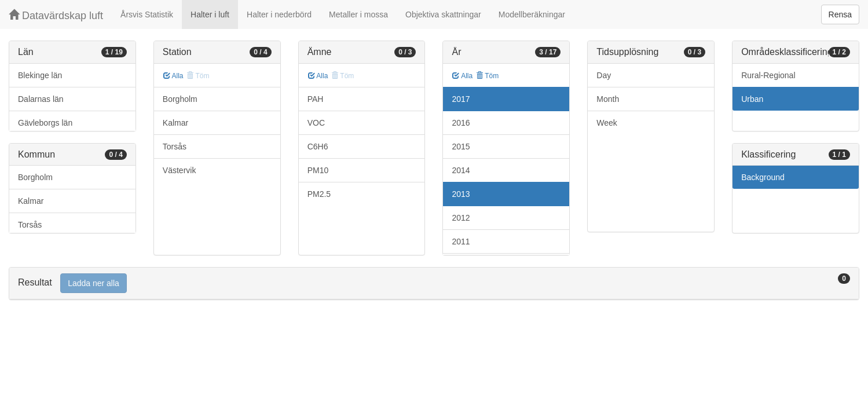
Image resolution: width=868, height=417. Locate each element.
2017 (461, 99)
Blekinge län (40, 75)
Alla (173, 76)
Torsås (30, 225)
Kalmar (31, 201)
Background (763, 177)
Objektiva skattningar (443, 14)
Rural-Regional (768, 75)
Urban (752, 99)
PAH (316, 99)
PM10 (318, 170)
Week (607, 123)
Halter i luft (210, 14)
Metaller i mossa (358, 14)
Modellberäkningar (532, 14)
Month (608, 99)
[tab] (434, 284)
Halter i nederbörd (279, 14)
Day (604, 75)
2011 (461, 242)
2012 (461, 218)
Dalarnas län (41, 99)
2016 (461, 123)
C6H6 (318, 147)
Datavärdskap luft (56, 15)
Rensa (840, 14)
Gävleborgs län (45, 123)
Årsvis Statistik (147, 14)
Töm (487, 76)
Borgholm (35, 177)
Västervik (180, 170)
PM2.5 (319, 194)
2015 (461, 147)
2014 (461, 170)
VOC (316, 123)
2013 (461, 194)
